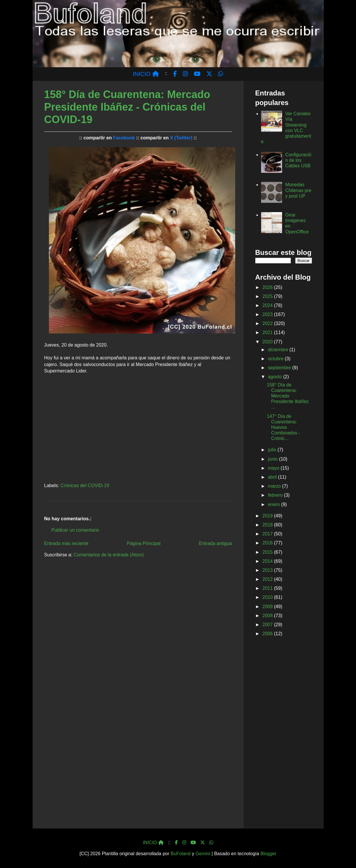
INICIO (146, 74)
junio (273, 459)
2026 (268, 287)
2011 (268, 588)
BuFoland (181, 854)
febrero (276, 495)
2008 (268, 616)
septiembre (280, 368)
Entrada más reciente (66, 543)
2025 (268, 296)
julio (273, 450)
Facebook (124, 138)
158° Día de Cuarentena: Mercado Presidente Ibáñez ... (288, 396)
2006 (268, 634)
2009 (268, 607)
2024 (268, 305)
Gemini (203, 854)
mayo (274, 468)
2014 (268, 561)
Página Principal (144, 543)
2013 (268, 570)
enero (274, 504)
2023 (268, 314)
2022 (268, 323)
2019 (268, 516)
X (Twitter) (181, 138)
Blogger (269, 854)
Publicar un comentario (75, 530)
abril (273, 477)
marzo (275, 486)
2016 (268, 543)
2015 (268, 552)
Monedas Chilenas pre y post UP (298, 190)
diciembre (279, 350)
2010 (268, 597)
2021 (268, 332)
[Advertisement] (284, 734)
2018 (268, 525)
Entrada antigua (216, 543)
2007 (268, 625)
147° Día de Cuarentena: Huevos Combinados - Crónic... (283, 427)
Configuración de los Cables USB (298, 160)
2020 (268, 342)
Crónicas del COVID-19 (85, 486)
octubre (276, 359)
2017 (268, 534)
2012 (268, 579)
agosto (275, 377)
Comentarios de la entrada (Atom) (109, 555)
